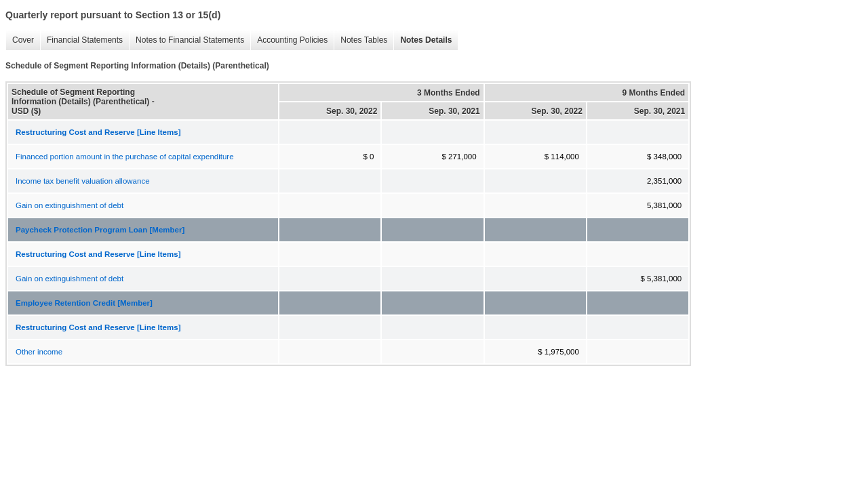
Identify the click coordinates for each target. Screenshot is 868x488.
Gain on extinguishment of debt (70, 205)
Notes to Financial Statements (186, 40)
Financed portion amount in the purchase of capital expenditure (125, 157)
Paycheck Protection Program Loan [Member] (100, 230)
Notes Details (422, 40)
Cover (20, 40)
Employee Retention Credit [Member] (84, 303)
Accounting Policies (289, 40)
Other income (39, 352)
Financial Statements (81, 40)
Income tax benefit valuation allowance (83, 181)
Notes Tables (360, 40)
